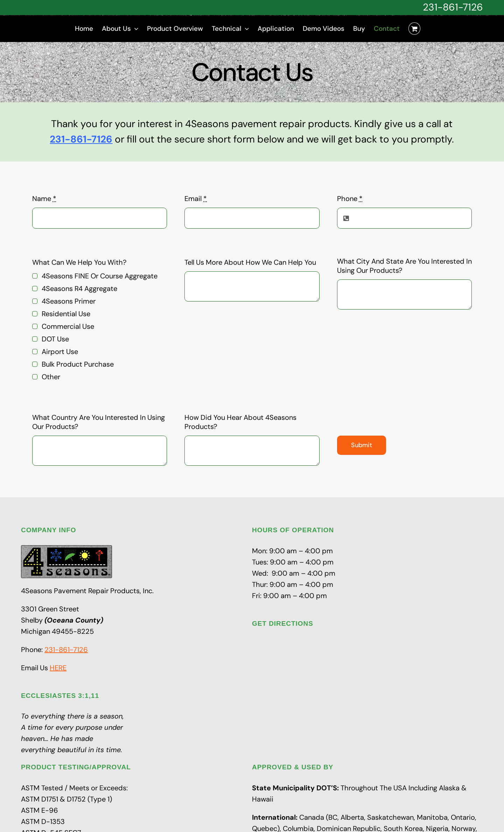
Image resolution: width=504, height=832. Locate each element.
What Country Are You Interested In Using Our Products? (99, 422)
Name (44, 199)
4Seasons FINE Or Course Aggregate (100, 276)
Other (51, 377)
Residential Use (66, 314)
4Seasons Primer (69, 301)
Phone (350, 199)
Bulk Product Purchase (78, 364)
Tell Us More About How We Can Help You (250, 262)
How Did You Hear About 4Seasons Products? (240, 422)
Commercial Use (68, 326)
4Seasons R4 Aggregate (79, 289)
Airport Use (60, 352)
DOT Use (55, 339)
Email (196, 199)
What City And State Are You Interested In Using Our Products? (404, 266)
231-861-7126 (453, 7)
